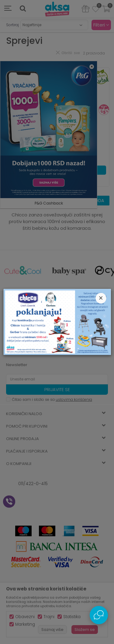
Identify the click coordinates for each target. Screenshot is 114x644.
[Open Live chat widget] (99, 615)
